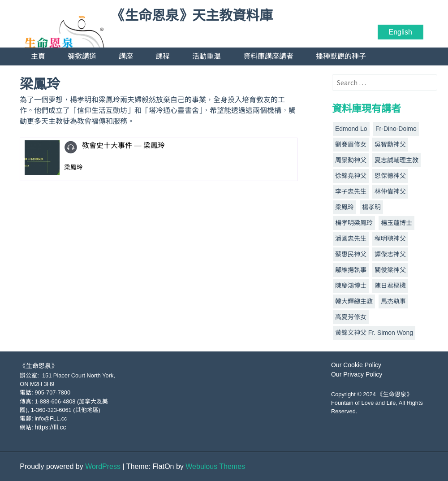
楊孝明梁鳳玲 (354, 223)
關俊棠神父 (390, 270)
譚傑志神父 (390, 254)
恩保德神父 (390, 176)
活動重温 (207, 56)
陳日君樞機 (390, 286)
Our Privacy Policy (357, 374)
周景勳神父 (351, 160)
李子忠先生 (351, 191)
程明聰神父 (390, 238)
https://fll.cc (50, 427)
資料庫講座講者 (268, 56)
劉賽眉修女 (351, 144)
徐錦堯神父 (351, 176)
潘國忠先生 (351, 238)
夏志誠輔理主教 (396, 160)
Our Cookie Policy (356, 365)
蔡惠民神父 (351, 254)
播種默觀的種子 (341, 56)
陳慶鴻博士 (351, 286)
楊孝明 (371, 207)
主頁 (38, 56)
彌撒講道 (82, 56)
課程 (163, 56)
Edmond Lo (351, 129)
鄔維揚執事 (351, 270)
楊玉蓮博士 (396, 223)
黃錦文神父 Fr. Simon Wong (374, 333)
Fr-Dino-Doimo (396, 129)
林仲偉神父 (390, 191)
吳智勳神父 (390, 144)
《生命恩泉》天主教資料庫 (192, 16)
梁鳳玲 (345, 207)
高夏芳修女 (351, 317)
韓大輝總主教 (354, 301)
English (401, 32)
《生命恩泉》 (39, 366)
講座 (126, 56)
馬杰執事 (393, 301)
